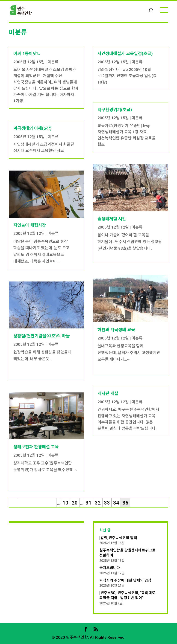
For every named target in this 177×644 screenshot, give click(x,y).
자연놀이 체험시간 (30, 225)
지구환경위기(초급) (115, 110)
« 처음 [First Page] (14, 504)
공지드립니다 (110, 568)
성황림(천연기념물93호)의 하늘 (42, 336)
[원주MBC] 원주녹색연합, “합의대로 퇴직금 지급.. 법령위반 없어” (127, 595)
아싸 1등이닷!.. (27, 54)
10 (65, 503)
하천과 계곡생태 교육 (116, 330)
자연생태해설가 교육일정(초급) (125, 54)
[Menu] (164, 10)
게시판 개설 (108, 393)
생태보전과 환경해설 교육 (36, 447)
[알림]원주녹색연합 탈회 (118, 538)
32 (98, 503)
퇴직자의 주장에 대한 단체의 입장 (125, 580)
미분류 (53, 62)
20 (75, 503)
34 (116, 503)
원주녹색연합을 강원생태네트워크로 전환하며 (127, 553)
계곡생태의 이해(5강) (32, 128)
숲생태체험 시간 (112, 219)
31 (88, 503)
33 (107, 503)
